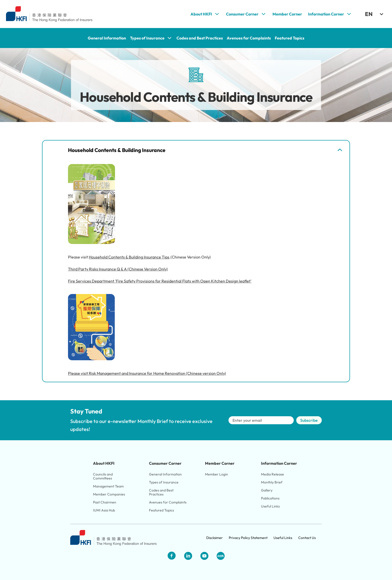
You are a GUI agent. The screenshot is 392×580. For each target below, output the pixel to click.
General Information (165, 474)
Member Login (216, 474)
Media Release (272, 474)
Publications (270, 498)
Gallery (267, 490)
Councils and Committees (103, 476)
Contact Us (307, 538)
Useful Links (270, 506)
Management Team (108, 486)
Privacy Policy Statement (248, 538)
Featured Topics (161, 510)
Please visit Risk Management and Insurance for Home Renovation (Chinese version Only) (147, 373)
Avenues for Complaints (168, 502)
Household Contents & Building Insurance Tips (129, 257)
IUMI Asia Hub (104, 510)
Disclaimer (214, 538)
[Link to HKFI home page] (49, 14)
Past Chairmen (105, 502)
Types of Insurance (164, 482)
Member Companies (109, 494)
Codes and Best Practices (162, 492)
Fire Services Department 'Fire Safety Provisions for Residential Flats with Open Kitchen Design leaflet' (160, 281)
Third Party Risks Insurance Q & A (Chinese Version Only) (118, 269)
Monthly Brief (272, 482)
